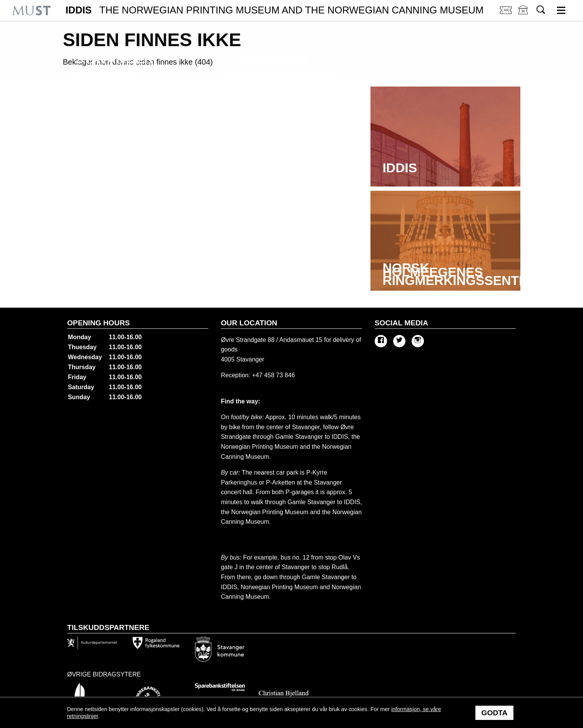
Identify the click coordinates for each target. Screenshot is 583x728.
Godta (495, 713)
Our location (249, 323)
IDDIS (274, 10)
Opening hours (99, 323)
